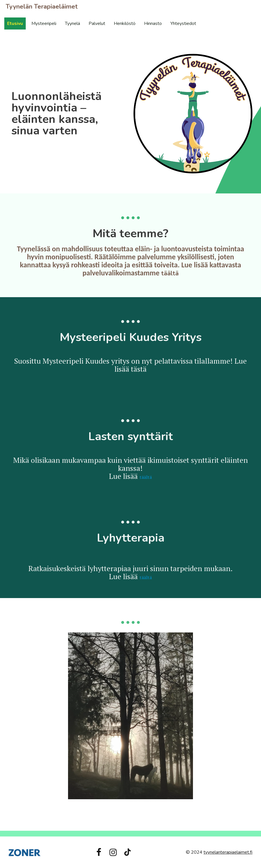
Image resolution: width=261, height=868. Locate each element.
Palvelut (97, 23)
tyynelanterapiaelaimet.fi (228, 852)
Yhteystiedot (183, 23)
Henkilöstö (125, 23)
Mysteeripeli (44, 23)
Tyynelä (72, 23)
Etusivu (15, 23)
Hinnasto (153, 23)
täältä (170, 273)
